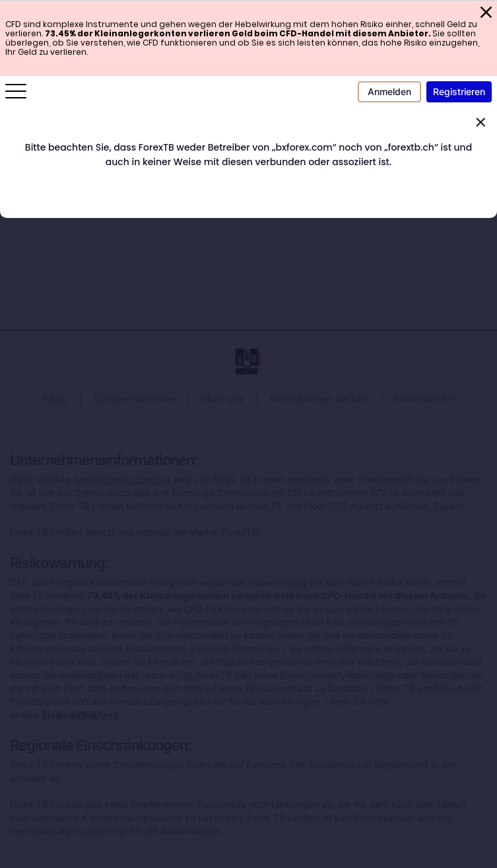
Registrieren (459, 91)
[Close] (480, 123)
